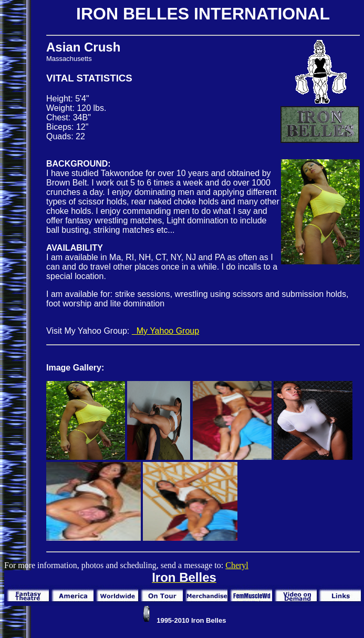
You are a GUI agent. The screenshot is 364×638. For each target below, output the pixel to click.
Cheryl (237, 565)
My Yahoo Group (165, 331)
